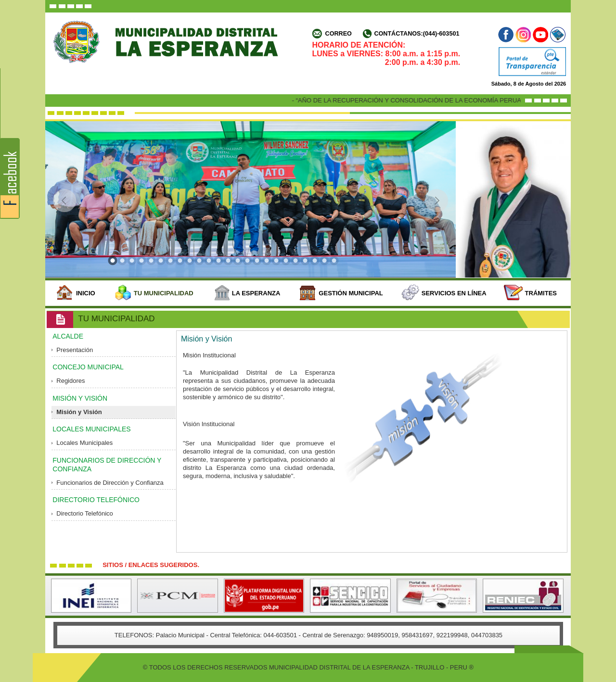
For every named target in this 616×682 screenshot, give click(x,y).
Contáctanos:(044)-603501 (417, 34)
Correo (339, 34)
